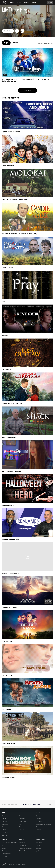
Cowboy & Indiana (8, 777)
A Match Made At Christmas (12, 404)
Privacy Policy (23, 851)
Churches (5, 816)
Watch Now (8, 31)
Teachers (5, 821)
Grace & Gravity (8, 268)
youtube (39, 851)
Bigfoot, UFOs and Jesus (11, 132)
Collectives (22, 821)
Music (19, 3)
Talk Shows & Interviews (10, 843)
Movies (26, 3)
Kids (3, 827)
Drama (38, 816)
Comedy (39, 819)
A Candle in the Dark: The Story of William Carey (19, 234)
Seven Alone (7, 709)
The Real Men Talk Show (11, 539)
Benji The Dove (7, 641)
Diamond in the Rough (10, 607)
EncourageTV (49, 44)
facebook (39, 843)
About (16, 43)
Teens (4, 830)
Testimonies (6, 832)
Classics (4, 835)
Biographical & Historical (43, 824)
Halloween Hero (8, 505)
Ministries (5, 824)
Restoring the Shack (9, 438)
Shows (34, 3)
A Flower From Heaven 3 (11, 573)
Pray (4, 302)
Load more (27, 90)
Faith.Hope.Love (8, 166)
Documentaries (41, 827)
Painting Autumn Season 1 (11, 471)
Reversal (5, 336)
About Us (22, 843)
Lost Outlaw (6, 370)
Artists (21, 816)
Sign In (50, 3)
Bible (12, 3)
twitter (38, 846)
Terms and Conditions (26, 848)
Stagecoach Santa (8, 743)
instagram (39, 848)
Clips (6, 43)
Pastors (4, 819)
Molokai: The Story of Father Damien (15, 200)
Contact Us (22, 846)
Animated (39, 821)
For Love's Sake (8, 675)
